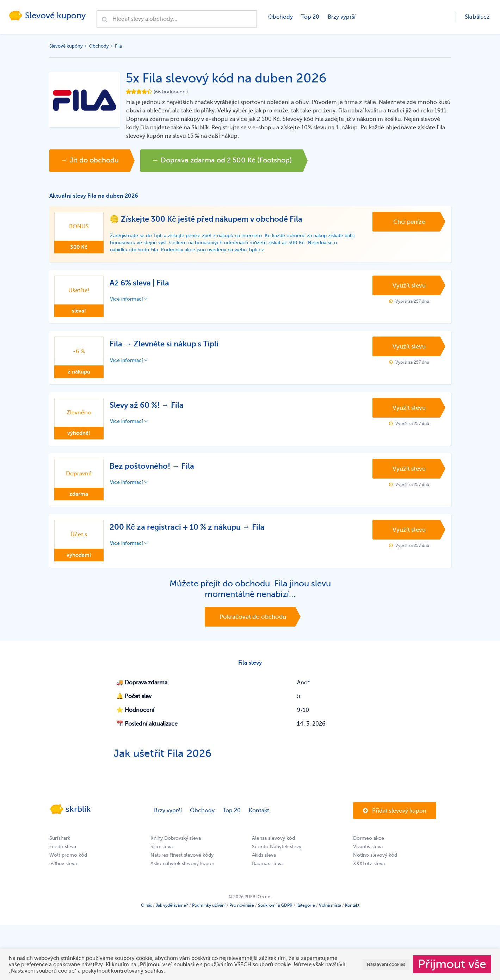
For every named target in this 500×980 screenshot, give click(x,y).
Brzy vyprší (341, 17)
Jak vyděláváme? (172, 911)
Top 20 (310, 17)
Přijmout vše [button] (452, 964)
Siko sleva (162, 852)
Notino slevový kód (375, 860)
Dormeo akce (369, 843)
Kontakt (259, 816)
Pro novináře (242, 911)
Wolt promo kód (68, 860)
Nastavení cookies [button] (386, 964)
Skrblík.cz (477, 17)
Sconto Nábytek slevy (277, 852)
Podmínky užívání (209, 911)
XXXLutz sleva (369, 869)
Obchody (280, 17)
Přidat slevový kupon (395, 816)
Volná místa (330, 911)
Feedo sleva (63, 852)
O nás (146, 911)
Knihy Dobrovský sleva (176, 843)
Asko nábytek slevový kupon (182, 869)
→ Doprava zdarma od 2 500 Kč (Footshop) (239, 161)
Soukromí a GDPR (275, 911)
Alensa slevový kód (273, 843)
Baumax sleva (267, 869)
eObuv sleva (63, 869)
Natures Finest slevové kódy (182, 860)
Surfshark (60, 843)
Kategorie (306, 911)
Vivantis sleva (368, 852)
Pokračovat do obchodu (253, 620)
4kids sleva (264, 860)
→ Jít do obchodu (93, 161)
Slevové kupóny (66, 46)
